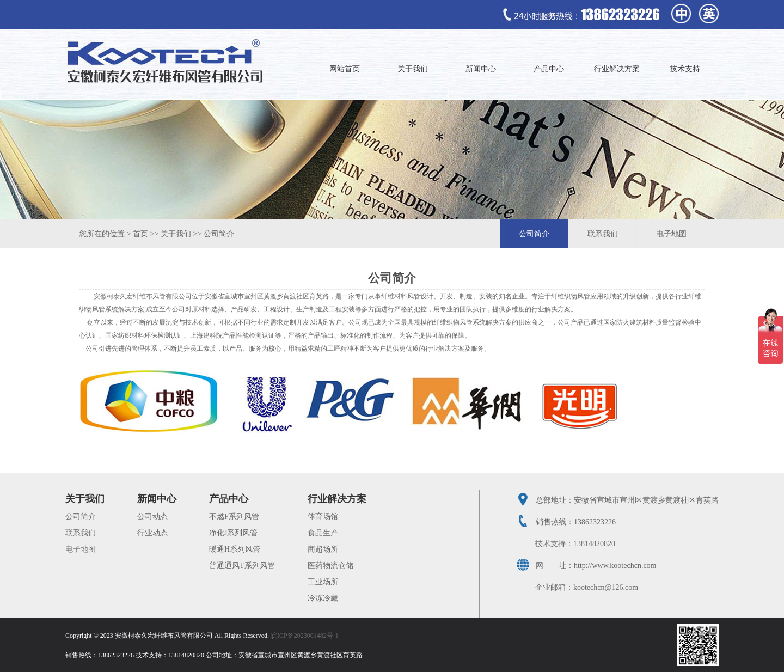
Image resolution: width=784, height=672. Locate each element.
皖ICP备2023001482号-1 (305, 636)
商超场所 (323, 549)
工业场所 (323, 582)
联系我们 (603, 234)
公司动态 (152, 517)
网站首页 (345, 69)
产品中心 (549, 69)
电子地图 (671, 234)
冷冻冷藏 (323, 598)
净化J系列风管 (233, 533)
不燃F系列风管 (234, 517)
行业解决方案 (617, 69)
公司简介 (219, 234)
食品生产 (323, 533)
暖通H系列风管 (235, 549)
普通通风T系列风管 (242, 566)
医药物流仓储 (330, 566)
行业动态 (152, 533)
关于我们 (413, 69)
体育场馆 (323, 517)
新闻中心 (481, 69)
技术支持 (685, 69)
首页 (140, 234)
